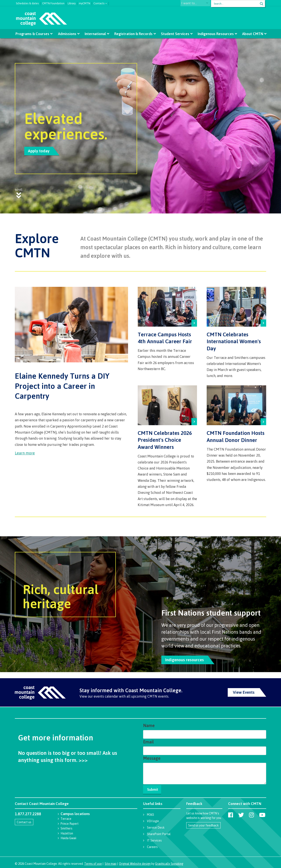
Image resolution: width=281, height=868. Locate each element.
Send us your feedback (203, 824)
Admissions (68, 34)
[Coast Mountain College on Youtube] (262, 813)
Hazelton (67, 832)
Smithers (66, 827)
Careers (152, 845)
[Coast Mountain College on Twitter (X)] (241, 813)
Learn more (25, 451)
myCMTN (85, 3)
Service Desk (156, 826)
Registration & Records (133, 34)
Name (149, 724)
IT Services (154, 839)
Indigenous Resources (215, 34)
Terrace (66, 817)
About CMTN (251, 34)
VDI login (153, 819)
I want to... (193, 4)
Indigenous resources (185, 658)
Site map (111, 862)
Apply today (39, 151)
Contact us (24, 821)
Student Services (175, 34)
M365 (150, 813)
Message (152, 757)
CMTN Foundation (53, 3)
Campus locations (75, 812)
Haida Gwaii (68, 836)
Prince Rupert (70, 822)
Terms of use (93, 862)
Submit (154, 788)
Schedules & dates (27, 3)
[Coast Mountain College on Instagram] (251, 813)
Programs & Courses (33, 34)
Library (72, 3)
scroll (19, 192)
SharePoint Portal (159, 832)
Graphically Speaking (169, 862)
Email (148, 740)
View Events (244, 691)
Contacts (99, 3)
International (95, 34)
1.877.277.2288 (28, 812)
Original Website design (135, 862)
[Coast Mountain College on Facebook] (231, 813)
